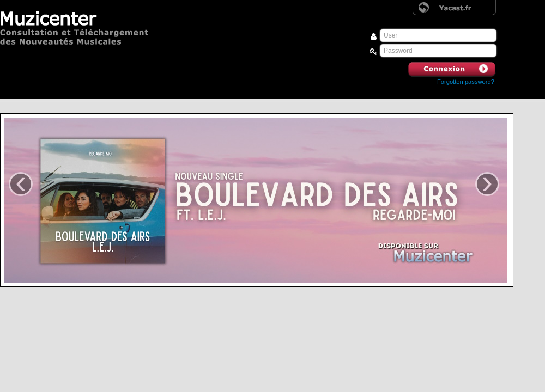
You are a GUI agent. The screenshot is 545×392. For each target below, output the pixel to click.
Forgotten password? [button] (466, 82)
